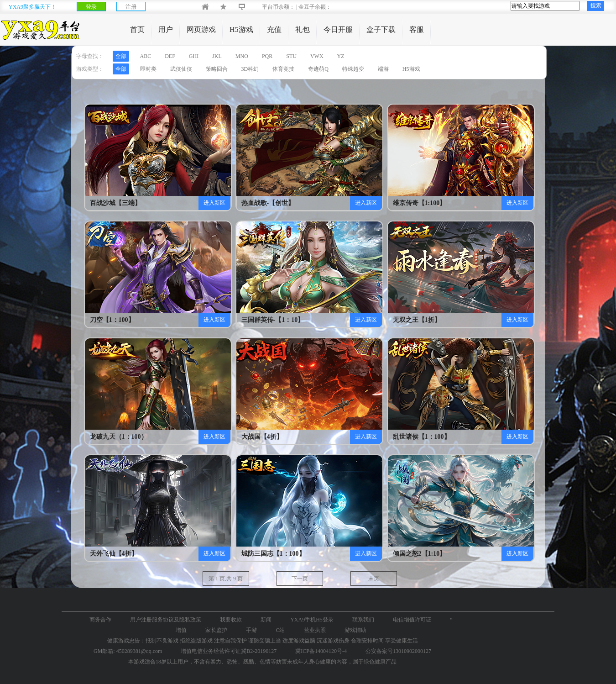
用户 (166, 29)
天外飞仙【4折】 (109, 554)
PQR (267, 56)
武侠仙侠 (181, 69)
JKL (217, 56)
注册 (131, 7)
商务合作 (100, 620)
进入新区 (214, 203)
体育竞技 (283, 69)
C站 (280, 630)
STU (291, 56)
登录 (91, 7)
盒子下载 (381, 29)
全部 (121, 56)
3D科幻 (250, 69)
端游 (383, 69)
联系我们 (363, 620)
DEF (170, 56)
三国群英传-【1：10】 (261, 320)
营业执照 (315, 630)
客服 (417, 29)
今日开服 (338, 29)
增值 (181, 630)
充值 (274, 29)
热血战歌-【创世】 (261, 203)
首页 (137, 29)
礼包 (303, 29)
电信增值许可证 (412, 620)
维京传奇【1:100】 (412, 203)
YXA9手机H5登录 (312, 620)
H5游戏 (241, 29)
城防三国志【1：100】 (261, 554)
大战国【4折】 (261, 437)
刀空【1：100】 (109, 320)
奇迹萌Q (318, 69)
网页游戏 (201, 29)
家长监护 (216, 630)
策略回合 (217, 69)
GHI (194, 56)
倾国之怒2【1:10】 (412, 554)
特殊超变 (353, 69)
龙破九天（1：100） (109, 437)
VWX (317, 56)
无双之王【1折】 (412, 320)
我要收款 (231, 620)
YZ (341, 56)
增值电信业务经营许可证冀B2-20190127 (229, 651)
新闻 (266, 620)
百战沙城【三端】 (109, 203)
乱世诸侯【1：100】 (412, 437)
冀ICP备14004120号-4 (321, 651)
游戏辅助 (355, 630)
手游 (251, 630)
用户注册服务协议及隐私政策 (166, 620)
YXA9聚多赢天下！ (32, 7)
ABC (146, 56)
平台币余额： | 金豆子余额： (289, 7)
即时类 (148, 69)
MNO (242, 56)
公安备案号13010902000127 (398, 651)
